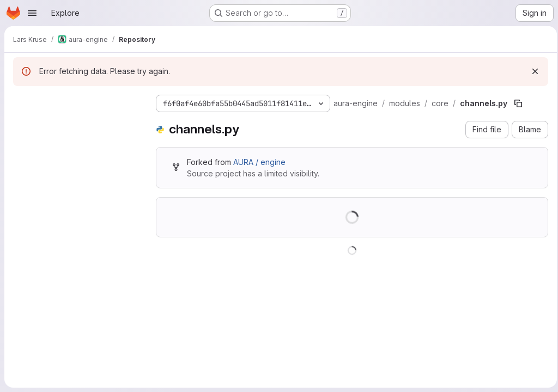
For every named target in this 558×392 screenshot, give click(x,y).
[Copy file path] (518, 103)
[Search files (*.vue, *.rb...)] (76, 123)
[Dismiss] (532, 71)
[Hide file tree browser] (22, 101)
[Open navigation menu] (32, 13)
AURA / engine (259, 162)
